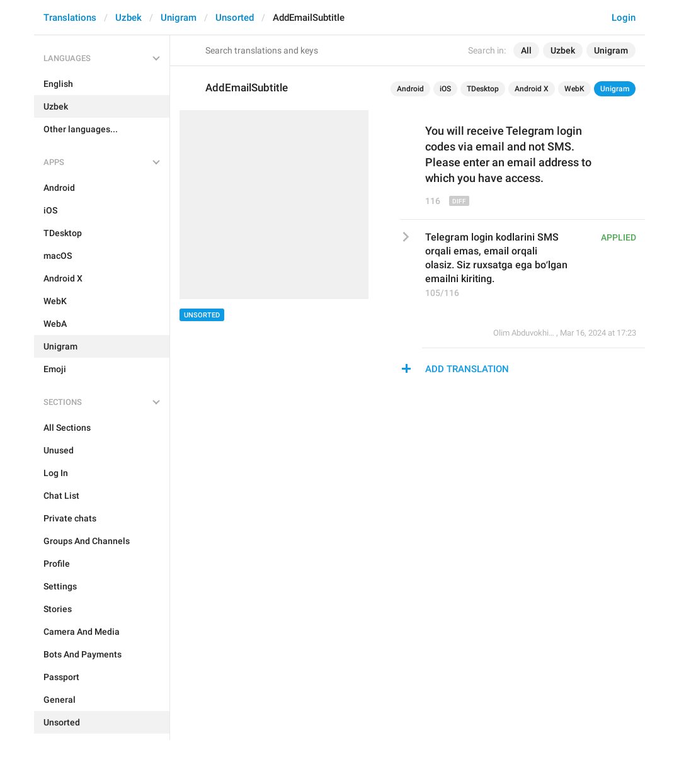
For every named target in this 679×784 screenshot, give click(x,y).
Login (624, 18)
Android (410, 89)
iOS (445, 89)
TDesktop (483, 89)
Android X (532, 89)
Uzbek (128, 18)
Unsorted (235, 18)
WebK (574, 89)
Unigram (179, 18)
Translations (70, 18)
